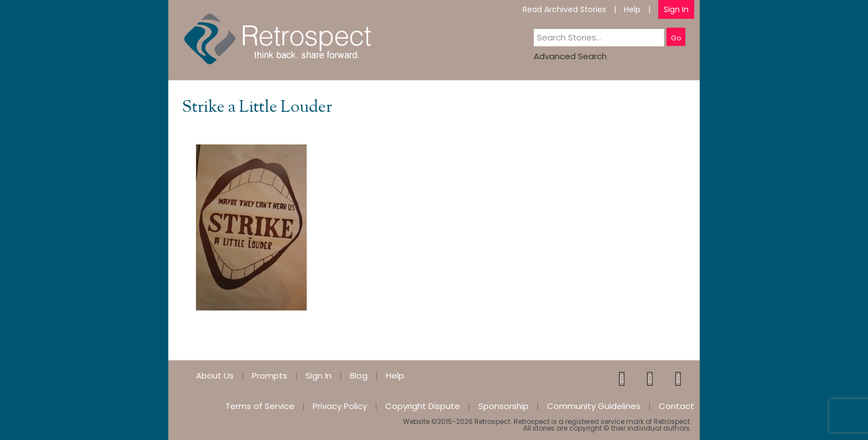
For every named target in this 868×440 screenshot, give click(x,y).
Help (632, 9)
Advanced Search (570, 56)
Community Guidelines (594, 406)
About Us (215, 376)
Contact (676, 406)
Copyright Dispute (423, 406)
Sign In (676, 9)
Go (676, 38)
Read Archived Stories (564, 9)
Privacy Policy (340, 406)
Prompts (270, 376)
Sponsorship (503, 406)
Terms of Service (260, 406)
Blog (359, 376)
